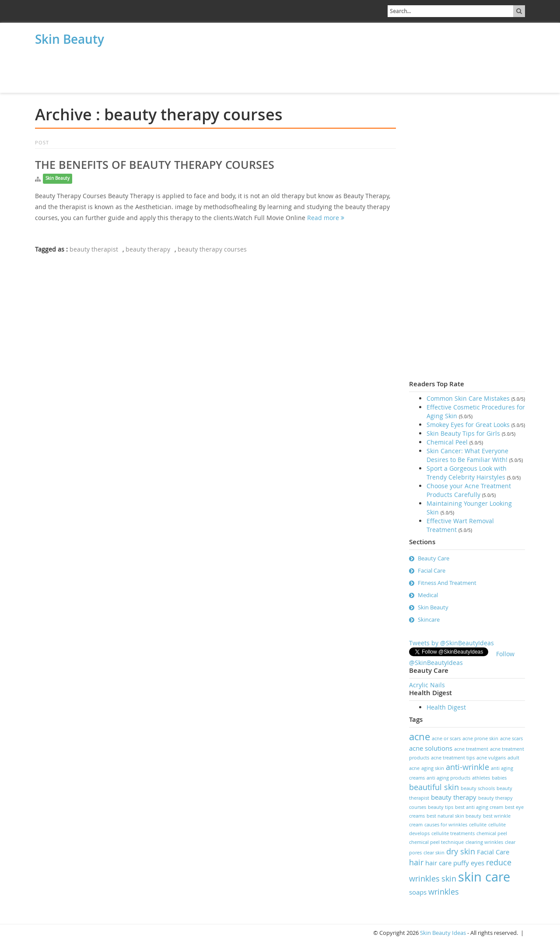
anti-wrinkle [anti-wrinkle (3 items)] (467, 767)
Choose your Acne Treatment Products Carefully (469, 490)
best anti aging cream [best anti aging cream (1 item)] (479, 807)
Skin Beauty (70, 39)
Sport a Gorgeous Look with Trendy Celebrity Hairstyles (467, 473)
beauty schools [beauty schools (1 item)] (478, 788)
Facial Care (432, 570)
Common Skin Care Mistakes (468, 398)
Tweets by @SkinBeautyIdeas (451, 643)
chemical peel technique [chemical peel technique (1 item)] (436, 842)
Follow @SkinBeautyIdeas (462, 658)
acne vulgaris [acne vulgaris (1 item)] (491, 758)
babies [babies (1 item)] (499, 778)
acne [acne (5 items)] (420, 736)
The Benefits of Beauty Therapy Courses (155, 165)
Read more (326, 218)
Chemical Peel (447, 442)
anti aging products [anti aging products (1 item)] (448, 778)
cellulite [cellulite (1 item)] (478, 825)
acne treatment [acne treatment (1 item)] (471, 749)
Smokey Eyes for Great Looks (468, 425)
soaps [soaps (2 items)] (418, 892)
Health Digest (446, 707)
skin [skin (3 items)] (449, 878)
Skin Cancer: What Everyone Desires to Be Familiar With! (467, 455)
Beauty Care (434, 558)
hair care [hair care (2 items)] (438, 863)
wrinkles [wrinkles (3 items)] (444, 892)
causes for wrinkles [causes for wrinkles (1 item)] (446, 825)
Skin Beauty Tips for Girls (463, 433)
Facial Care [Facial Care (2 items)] (493, 852)
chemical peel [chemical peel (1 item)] (492, 833)
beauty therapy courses (212, 249)
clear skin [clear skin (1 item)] (434, 853)
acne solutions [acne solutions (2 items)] (431, 748)
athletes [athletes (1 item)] (481, 778)
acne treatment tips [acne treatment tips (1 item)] (453, 758)
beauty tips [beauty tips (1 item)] (441, 807)
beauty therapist (94, 249)
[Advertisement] (79, 71)
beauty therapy (148, 249)
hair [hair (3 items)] (416, 862)
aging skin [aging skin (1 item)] (433, 768)
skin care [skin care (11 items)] (484, 877)
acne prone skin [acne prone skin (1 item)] (480, 738)
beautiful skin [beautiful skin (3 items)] (434, 787)
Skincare (429, 619)
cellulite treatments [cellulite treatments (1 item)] (453, 833)
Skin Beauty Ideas (443, 933)
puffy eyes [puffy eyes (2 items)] (469, 863)
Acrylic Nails (427, 685)
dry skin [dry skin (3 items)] (461, 851)
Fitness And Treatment (447, 583)
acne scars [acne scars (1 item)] (511, 738)
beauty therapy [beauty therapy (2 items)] (454, 797)
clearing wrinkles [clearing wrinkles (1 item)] (484, 842)
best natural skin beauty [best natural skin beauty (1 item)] (454, 816)
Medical (428, 595)
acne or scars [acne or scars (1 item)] (446, 738)
